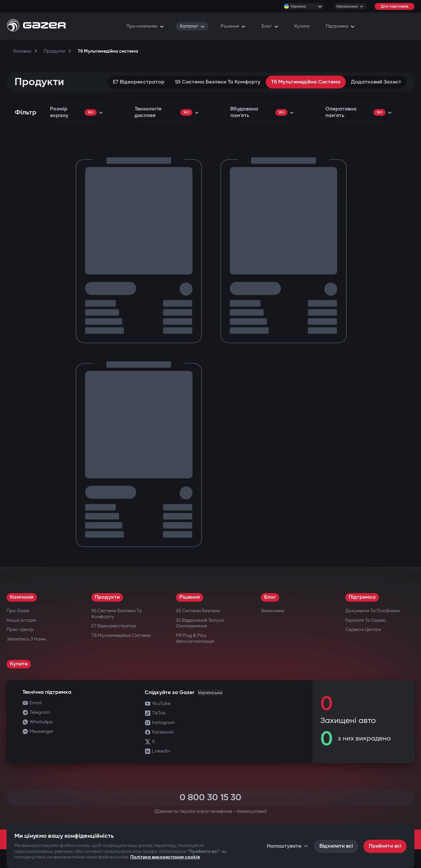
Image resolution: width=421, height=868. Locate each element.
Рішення (190, 597)
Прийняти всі (385, 846)
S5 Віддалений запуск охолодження (200, 623)
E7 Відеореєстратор (139, 82)
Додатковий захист (376, 82)
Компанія (22, 597)
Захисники (272, 611)
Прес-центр (20, 629)
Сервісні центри (363, 629)
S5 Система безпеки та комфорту (218, 82)
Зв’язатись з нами (26, 639)
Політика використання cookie (165, 857)
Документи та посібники (372, 611)
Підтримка (362, 597)
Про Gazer (18, 611)
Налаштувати (288, 846)
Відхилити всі (336, 846)
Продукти (107, 597)
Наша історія (21, 620)
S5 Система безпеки (198, 611)
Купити (19, 664)
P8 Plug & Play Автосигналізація (195, 638)
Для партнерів (395, 6)
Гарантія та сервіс (366, 620)
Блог (270, 597)
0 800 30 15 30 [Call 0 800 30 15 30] (210, 797)
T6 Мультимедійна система (306, 82)
